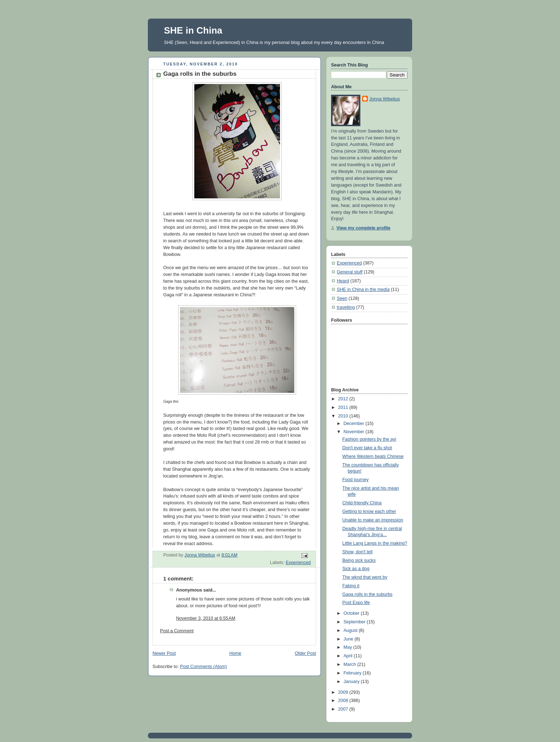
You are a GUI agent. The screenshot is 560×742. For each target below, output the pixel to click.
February (353, 673)
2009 (344, 692)
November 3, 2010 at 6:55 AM (206, 618)
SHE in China (193, 30)
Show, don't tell (357, 552)
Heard (343, 281)
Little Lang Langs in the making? (375, 543)
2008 (344, 701)
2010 (344, 416)
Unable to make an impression (373, 520)
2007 (344, 709)
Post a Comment (177, 631)
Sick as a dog (356, 569)
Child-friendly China (362, 503)
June (349, 639)
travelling (346, 307)
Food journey (356, 480)
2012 (344, 399)
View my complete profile (363, 228)
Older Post (305, 653)
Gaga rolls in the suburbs (367, 594)
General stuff (350, 272)
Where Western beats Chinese (373, 456)
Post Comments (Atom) (203, 667)
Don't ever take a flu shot (367, 448)
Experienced (298, 563)
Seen (342, 298)
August (351, 630)
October (352, 613)
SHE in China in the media (363, 290)
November (355, 432)
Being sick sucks (359, 560)
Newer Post (164, 653)
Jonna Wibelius (385, 99)
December (355, 424)
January (352, 682)
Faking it (351, 586)
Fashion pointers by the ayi (369, 439)
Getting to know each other (369, 511)
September (355, 622)
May (348, 647)
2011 (344, 407)
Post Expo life (356, 603)
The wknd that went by (365, 577)
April (349, 656)
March (351, 664)
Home (235, 653)
